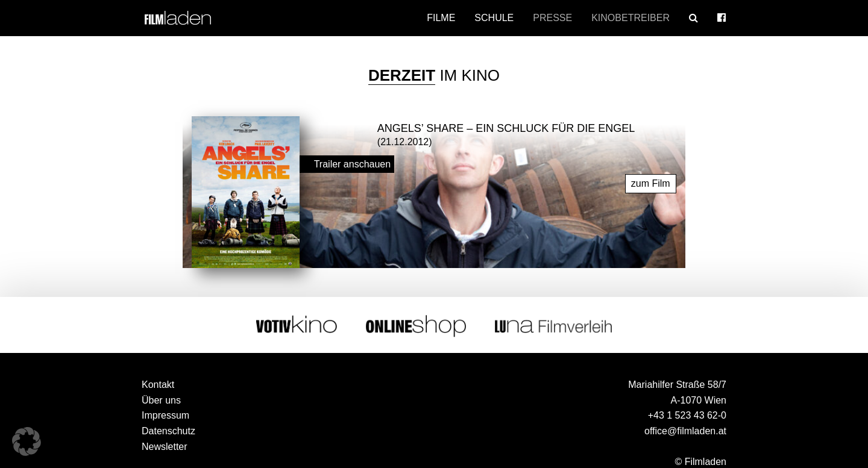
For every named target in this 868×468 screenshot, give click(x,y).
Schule (494, 18)
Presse (552, 18)
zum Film (651, 183)
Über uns (161, 400)
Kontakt (158, 385)
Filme (441, 18)
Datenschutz (168, 431)
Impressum (165, 415)
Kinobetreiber (631, 18)
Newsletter (165, 447)
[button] (27, 441)
